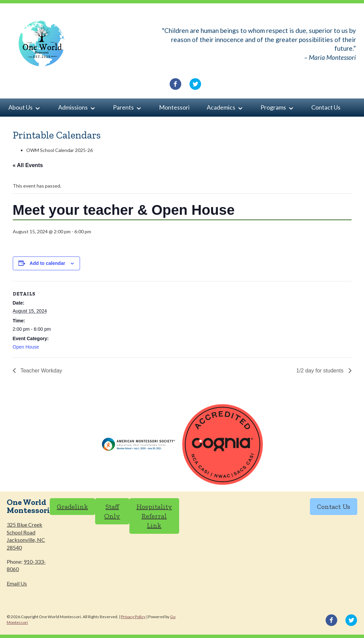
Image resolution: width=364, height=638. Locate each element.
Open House (26, 347)
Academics (221, 107)
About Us (21, 107)
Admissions (73, 107)
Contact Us (326, 107)
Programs (273, 107)
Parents (123, 107)
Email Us (17, 583)
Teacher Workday (41, 371)
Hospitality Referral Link (154, 516)
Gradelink (72, 507)
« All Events (28, 165)
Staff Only (112, 511)
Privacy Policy (133, 617)
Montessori (174, 107)
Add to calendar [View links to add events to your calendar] (47, 263)
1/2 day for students (321, 371)
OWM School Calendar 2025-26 (59, 150)
